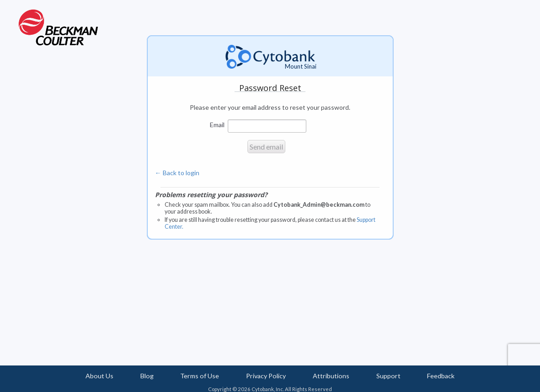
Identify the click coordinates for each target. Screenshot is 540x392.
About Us (99, 376)
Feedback (441, 376)
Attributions (331, 376)
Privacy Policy (266, 376)
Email (217, 124)
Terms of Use (200, 376)
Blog (147, 376)
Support (388, 376)
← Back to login (177, 173)
